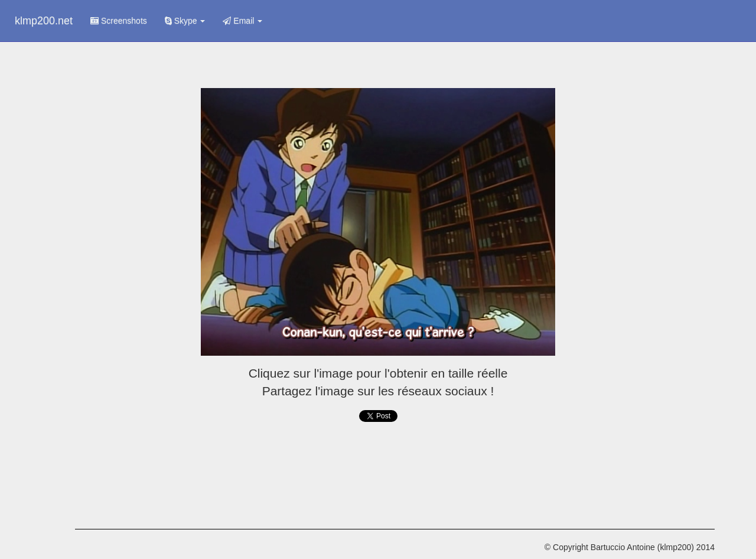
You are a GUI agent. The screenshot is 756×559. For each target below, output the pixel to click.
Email (242, 21)
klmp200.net (44, 21)
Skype (185, 21)
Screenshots (119, 21)
